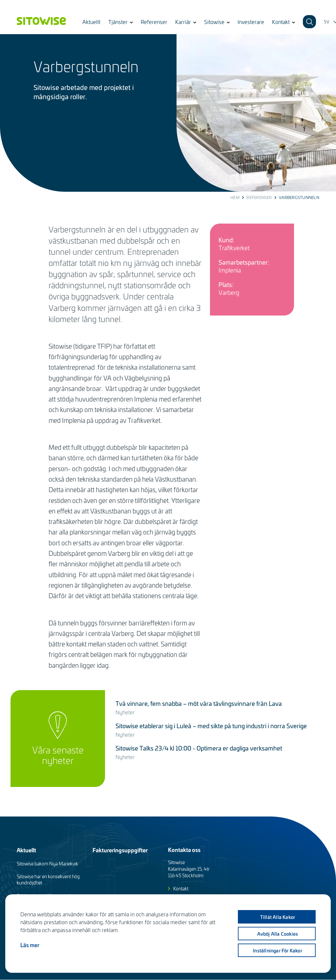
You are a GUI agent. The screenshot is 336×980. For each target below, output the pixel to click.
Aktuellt (91, 22)
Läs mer (30, 945)
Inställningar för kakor (278, 950)
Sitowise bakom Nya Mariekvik (47, 864)
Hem (235, 197)
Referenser (154, 22)
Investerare (251, 22)
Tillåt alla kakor (278, 917)
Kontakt (181, 889)
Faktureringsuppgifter (120, 850)
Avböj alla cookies (278, 934)
